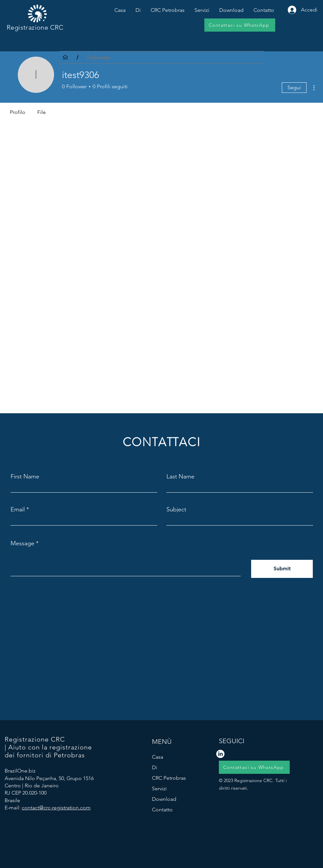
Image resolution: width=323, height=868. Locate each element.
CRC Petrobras (169, 778)
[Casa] (65, 57)
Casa (158, 757)
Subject (176, 509)
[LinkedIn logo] (220, 754)
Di (155, 767)
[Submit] (282, 569)
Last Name (180, 476)
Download (164, 799)
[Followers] (98, 57)
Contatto (162, 810)
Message (22, 543)
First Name (25, 476)
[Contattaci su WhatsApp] (240, 25)
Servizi (159, 788)
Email (18, 509)
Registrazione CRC (35, 27)
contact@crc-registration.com (56, 808)
